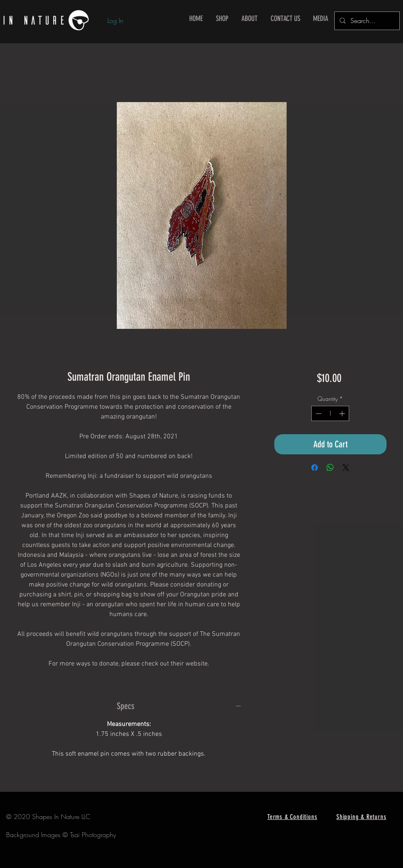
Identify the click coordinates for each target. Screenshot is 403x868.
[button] (222, 19)
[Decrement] (318, 413)
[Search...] (366, 21)
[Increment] (343, 413)
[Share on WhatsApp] (330, 468)
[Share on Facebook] (315, 468)
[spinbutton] (330, 413)
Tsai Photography (93, 835)
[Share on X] (346, 468)
